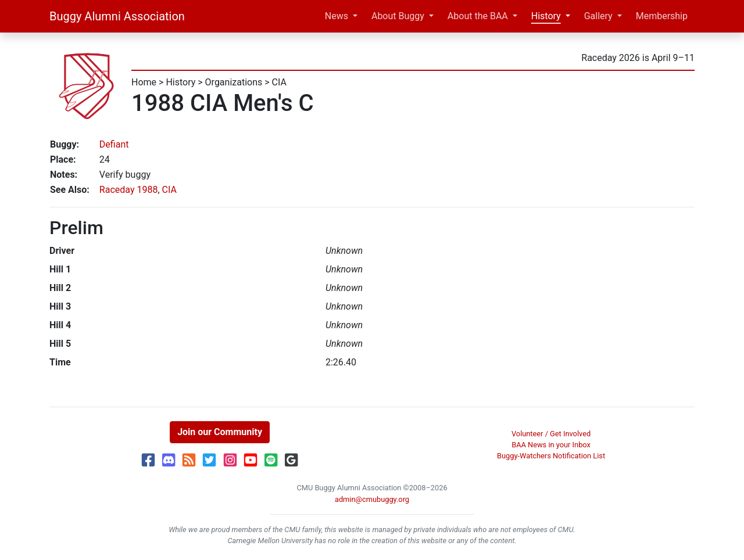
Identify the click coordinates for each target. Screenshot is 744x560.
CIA (279, 82)
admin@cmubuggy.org (372, 499)
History (546, 16)
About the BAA (478, 16)
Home (144, 82)
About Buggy (398, 16)
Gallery (598, 16)
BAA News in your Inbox (551, 445)
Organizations (234, 82)
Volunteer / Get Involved (551, 434)
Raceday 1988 (129, 190)
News (337, 16)
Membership (662, 16)
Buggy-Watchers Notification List (551, 456)
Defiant (114, 144)
